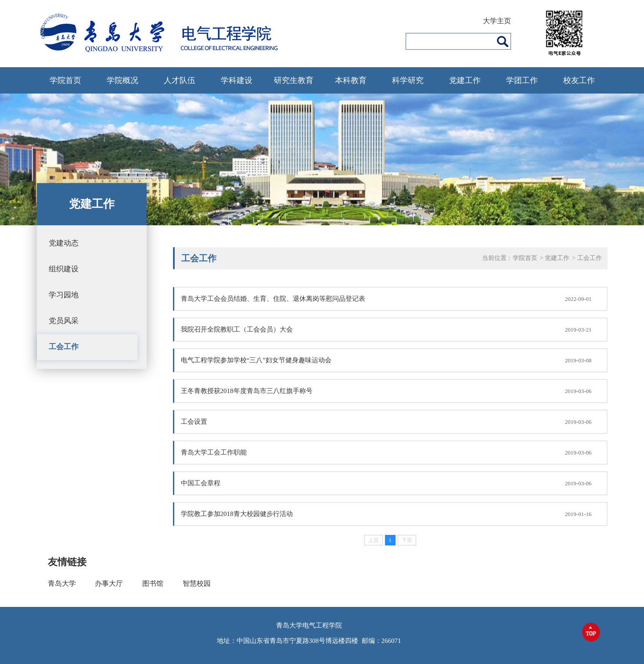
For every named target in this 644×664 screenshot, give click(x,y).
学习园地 (64, 295)
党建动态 (64, 243)
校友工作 (579, 80)
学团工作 (522, 80)
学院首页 (65, 80)
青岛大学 (62, 583)
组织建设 (64, 269)
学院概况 (122, 80)
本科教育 (351, 80)
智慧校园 (197, 583)
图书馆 (153, 583)
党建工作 (465, 80)
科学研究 (408, 80)
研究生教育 (294, 80)
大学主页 (497, 21)
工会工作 (64, 347)
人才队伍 (180, 80)
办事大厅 (109, 583)
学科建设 (237, 80)
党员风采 (64, 321)
